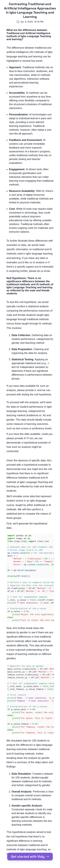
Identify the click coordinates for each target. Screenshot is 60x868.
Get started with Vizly (30, 857)
